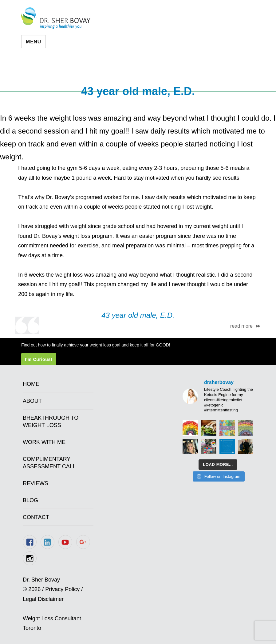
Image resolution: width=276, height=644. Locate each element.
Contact (36, 517)
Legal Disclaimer (43, 599)
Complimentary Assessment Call (49, 463)
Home (31, 384)
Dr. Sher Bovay (56, 18)
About (32, 401)
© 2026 (32, 589)
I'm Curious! (39, 359)
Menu (34, 42)
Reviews (35, 483)
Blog (30, 500)
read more (241, 326)
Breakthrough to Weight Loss (51, 422)
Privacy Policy (62, 589)
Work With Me (44, 442)
